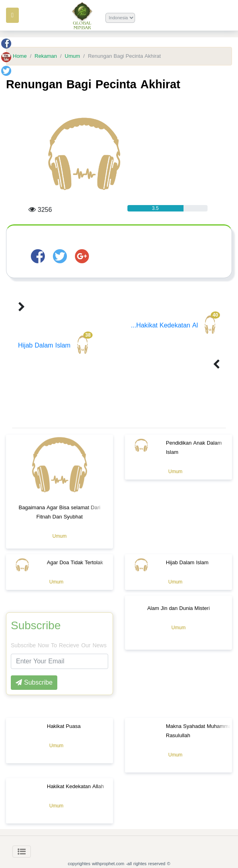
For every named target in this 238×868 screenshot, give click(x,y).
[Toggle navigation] (22, 852)
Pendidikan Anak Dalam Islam (194, 447)
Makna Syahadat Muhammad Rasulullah (200, 731)
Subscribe (36, 626)
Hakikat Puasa (64, 726)
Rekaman (46, 56)
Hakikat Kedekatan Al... (175, 325)
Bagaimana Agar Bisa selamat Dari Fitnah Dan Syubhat (60, 512)
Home (20, 56)
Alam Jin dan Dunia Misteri (178, 608)
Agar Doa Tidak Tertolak (75, 562)
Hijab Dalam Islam (55, 345)
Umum (73, 56)
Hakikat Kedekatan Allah (75, 786)
